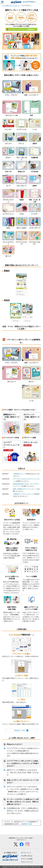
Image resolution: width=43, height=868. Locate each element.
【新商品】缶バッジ (19, 474)
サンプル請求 (28, 859)
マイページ (27, 853)
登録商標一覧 (25, 824)
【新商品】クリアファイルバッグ (24, 494)
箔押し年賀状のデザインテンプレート (25, 489)
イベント (16, 321)
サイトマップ (28, 862)
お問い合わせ (28, 856)
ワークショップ (21, 295)
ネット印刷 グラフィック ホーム (11, 6)
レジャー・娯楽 (21, 292)
